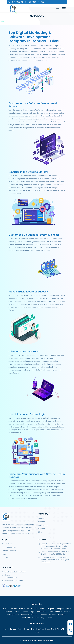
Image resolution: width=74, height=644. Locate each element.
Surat (51, 612)
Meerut (34, 615)
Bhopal (26, 612)
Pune (21, 609)
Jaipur (68, 609)
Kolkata (14, 609)
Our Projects (43, 525)
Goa (27, 609)
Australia (41, 629)
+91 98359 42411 (18, 2)
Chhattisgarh (26, 618)
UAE (62, 629)
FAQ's (4, 554)
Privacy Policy (7, 544)
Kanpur (65, 612)
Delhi (42, 609)
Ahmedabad (42, 612)
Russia (5, 629)
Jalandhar (43, 615)
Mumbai (6, 609)
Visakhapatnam (13, 615)
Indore (58, 612)
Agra (33, 612)
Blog (40, 532)
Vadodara (25, 615)
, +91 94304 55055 (35, 2)
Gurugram (50, 609)
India (37, 632)
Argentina (50, 629)
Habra (51, 618)
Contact (42, 529)
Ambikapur (62, 615)
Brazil (33, 629)
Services (42, 522)
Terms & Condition (9, 551)
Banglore (60, 609)
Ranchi (36, 618)
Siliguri (44, 618)
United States (24, 629)
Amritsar (52, 615)
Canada (13, 629)
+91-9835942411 (11, 577)
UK (58, 629)
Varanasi (8, 612)
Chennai (35, 609)
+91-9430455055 (17, 581)
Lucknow (17, 612)
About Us (42, 518)
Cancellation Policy (9, 547)
